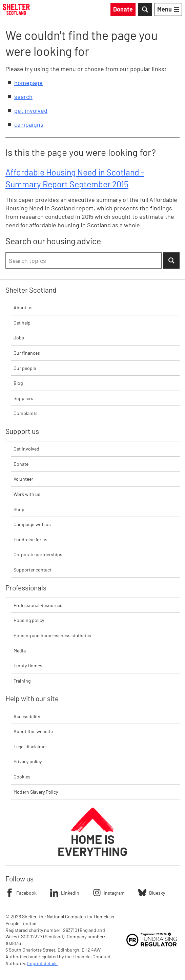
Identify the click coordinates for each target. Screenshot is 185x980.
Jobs (19, 338)
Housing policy (29, 620)
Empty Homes (28, 665)
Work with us (27, 494)
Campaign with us (32, 524)
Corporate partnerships (38, 554)
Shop (19, 509)
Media (20, 651)
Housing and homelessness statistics (52, 635)
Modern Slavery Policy (36, 792)
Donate (21, 464)
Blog (18, 383)
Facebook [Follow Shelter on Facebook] (21, 893)
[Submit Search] (171, 260)
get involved (31, 110)
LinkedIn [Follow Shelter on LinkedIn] (65, 893)
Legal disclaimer (30, 746)
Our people (25, 368)
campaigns (29, 124)
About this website (33, 731)
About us (23, 307)
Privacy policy (28, 761)
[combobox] (84, 260)
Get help (22, 323)
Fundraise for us (30, 539)
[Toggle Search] (145, 9)
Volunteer (23, 479)
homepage (28, 83)
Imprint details (42, 963)
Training (22, 681)
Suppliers (23, 398)
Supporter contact (33, 570)
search (23, 97)
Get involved (26, 449)
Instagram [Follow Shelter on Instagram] (109, 893)
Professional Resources (38, 605)
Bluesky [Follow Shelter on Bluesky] (152, 893)
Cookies (22, 777)
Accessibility (27, 716)
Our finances (27, 353)
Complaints (26, 413)
